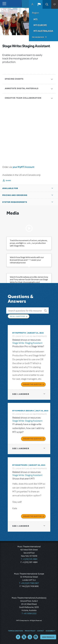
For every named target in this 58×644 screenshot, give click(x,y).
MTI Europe (40, 25)
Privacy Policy (30, 631)
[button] (39, 4)
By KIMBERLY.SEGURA (23, 411)
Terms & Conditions (15, 631)
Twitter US (24, 637)
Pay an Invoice (38, 37)
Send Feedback (48, 637)
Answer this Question (32, 384)
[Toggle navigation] (3, 4)
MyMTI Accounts (32, 4)
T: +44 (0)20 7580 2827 (29, 583)
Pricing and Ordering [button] (15, 195)
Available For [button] (10, 188)
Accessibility (50, 631)
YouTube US (30, 637)
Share (8, 180)
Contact (40, 631)
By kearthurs (20, 465)
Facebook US (18, 637)
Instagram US (36, 637)
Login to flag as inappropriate (31, 336)
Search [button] (47, 4)
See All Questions (17, 316)
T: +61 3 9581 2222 (29, 614)
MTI (35, 19)
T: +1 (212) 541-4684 (29, 559)
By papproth (19, 333)
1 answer (21, 394)
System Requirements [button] (15, 202)
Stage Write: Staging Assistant (27, 343)
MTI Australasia (43, 31)
